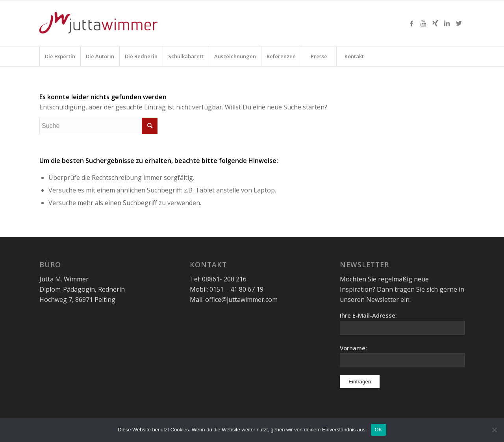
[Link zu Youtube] (423, 23)
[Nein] (494, 430)
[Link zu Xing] (435, 23)
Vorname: (353, 348)
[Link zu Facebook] (411, 23)
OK (379, 430)
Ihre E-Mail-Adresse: (368, 315)
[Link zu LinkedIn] (447, 23)
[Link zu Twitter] (459, 23)
